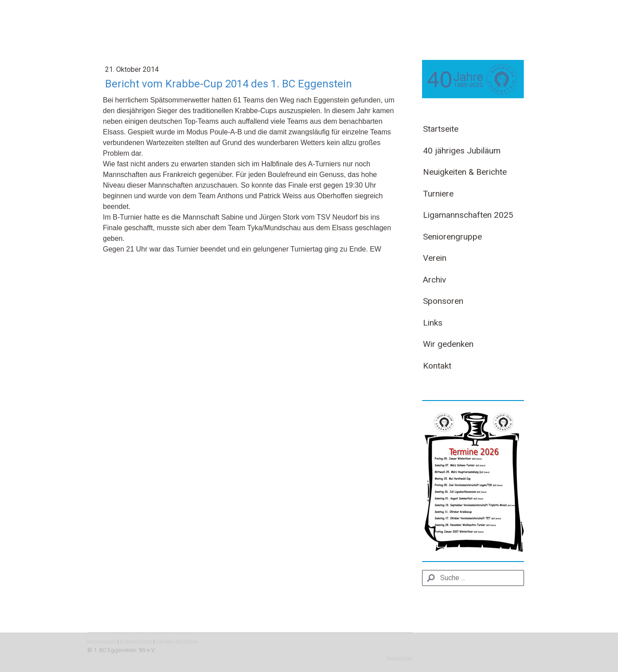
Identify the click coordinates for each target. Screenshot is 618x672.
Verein (435, 258)
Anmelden (400, 658)
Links (433, 323)
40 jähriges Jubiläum (462, 151)
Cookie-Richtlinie (177, 642)
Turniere (438, 194)
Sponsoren (443, 301)
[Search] (473, 578)
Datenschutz (136, 642)
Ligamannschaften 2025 (468, 215)
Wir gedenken (448, 344)
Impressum (102, 642)
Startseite (441, 129)
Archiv (434, 280)
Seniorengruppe (452, 237)
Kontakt (437, 366)
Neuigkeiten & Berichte (465, 172)
